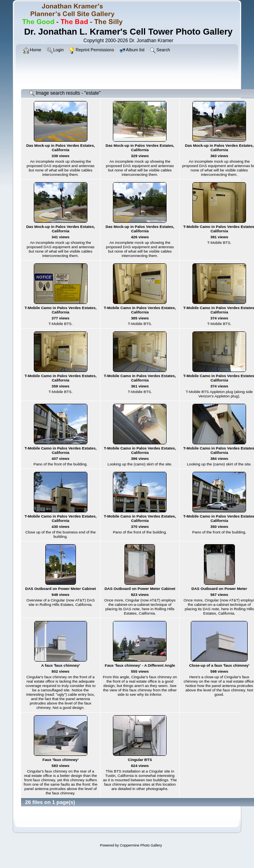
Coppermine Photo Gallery (141, 845)
